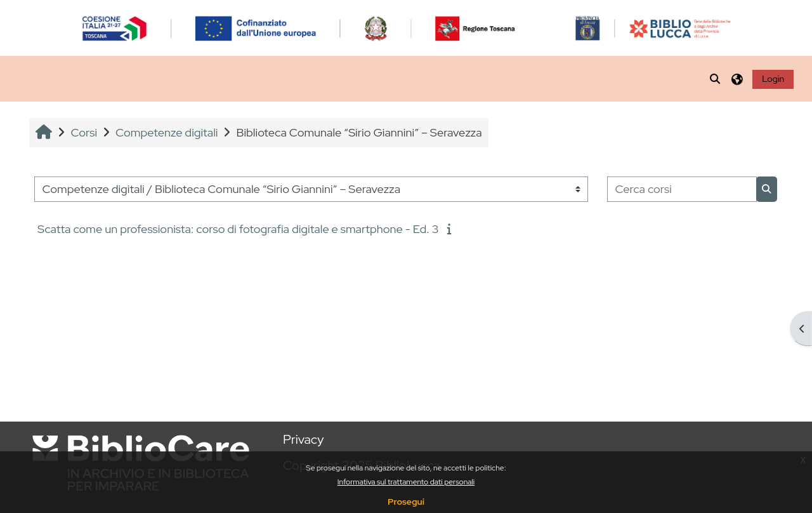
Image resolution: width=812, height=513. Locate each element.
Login (773, 79)
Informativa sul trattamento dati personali (406, 482)
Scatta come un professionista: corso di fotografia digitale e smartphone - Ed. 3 (238, 229)
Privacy (303, 439)
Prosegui (406, 502)
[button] (716, 79)
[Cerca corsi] (682, 190)
